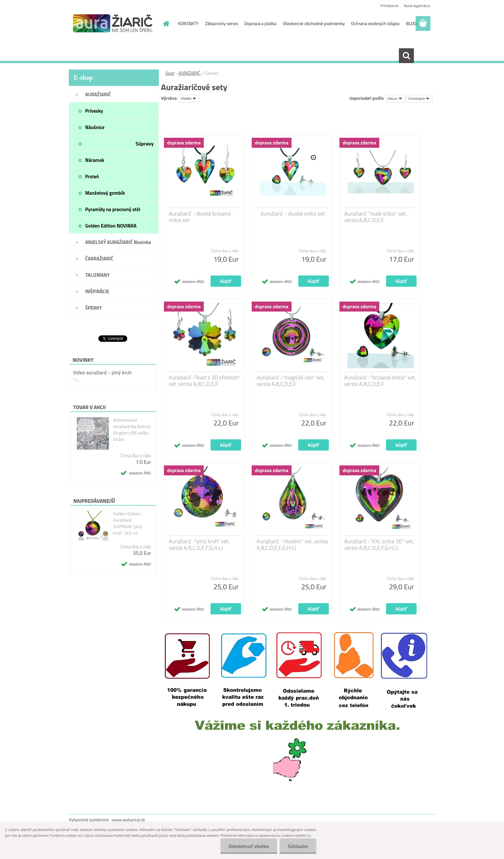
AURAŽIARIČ (190, 73)
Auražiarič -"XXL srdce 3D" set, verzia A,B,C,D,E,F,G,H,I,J (379, 545)
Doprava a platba (260, 23)
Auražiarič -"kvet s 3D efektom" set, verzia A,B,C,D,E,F (205, 381)
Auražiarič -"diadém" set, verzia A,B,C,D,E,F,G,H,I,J (292, 545)
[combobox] (396, 98)
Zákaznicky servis (222, 23)
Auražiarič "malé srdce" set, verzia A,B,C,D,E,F (375, 217)
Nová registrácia (417, 6)
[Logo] (113, 24)
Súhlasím (298, 846)
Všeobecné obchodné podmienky (314, 23)
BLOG (411, 23)
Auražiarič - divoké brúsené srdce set (200, 217)
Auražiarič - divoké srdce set (292, 214)
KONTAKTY (188, 23)
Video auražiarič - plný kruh (102, 372)
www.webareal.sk (128, 820)
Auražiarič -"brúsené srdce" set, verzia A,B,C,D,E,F (380, 381)
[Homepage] (166, 23)
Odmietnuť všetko (249, 846)
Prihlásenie (389, 6)
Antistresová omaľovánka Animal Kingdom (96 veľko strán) (132, 430)
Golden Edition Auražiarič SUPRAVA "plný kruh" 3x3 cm (128, 523)
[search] (406, 56)
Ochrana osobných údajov (376, 23)
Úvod (170, 73)
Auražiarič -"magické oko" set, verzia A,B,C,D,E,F (291, 381)
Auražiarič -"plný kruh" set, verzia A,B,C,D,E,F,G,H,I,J (199, 545)
